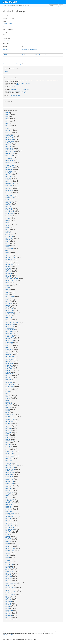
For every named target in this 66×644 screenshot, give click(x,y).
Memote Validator (27, 6)
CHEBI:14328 (13, 80)
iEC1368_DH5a (10, 265)
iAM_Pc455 (9, 275)
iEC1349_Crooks (7, 24)
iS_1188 (8, 199)
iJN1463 (8, 287)
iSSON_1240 (9, 210)
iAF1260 (8, 115)
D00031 (14, 86)
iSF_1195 (8, 125)
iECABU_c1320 (10, 141)
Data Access (19, 6)
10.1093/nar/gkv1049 (9, 635)
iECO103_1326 (10, 166)
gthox (7, 71)
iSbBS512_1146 (10, 201)
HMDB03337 (24, 93)
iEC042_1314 (9, 138)
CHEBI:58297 (49, 80)
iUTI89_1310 (9, 215)
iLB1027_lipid (9, 249)
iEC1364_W (9, 259)
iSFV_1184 (8, 206)
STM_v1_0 (8, 224)
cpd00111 (17, 88)
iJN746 (7, 127)
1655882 (23, 83)
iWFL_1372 (9, 217)
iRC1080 (8, 231)
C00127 (17, 85)
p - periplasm (6, 40)
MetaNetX (13, 96)
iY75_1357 (8, 233)
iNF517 (7, 243)
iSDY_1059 (9, 205)
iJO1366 (8, 113)
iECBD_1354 (9, 145)
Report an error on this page (13, 64)
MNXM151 (22, 82)
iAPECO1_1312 (10, 120)
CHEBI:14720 (20, 80)
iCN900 (8, 286)
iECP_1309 (9, 175)
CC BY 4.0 (18, 96)
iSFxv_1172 (9, 208)
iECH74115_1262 (10, 157)
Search (61, 6)
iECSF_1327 (9, 182)
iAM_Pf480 (8, 270)
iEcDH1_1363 (9, 148)
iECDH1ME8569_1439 (12, 150)
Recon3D (8, 250)
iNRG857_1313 (10, 198)
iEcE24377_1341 (10, 153)
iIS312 (7, 282)
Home (5, 6)
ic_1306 (8, 134)
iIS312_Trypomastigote (12, 279)
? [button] (23, 64)
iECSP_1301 (9, 185)
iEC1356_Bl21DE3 (11, 258)
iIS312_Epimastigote (11, 280)
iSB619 (7, 118)
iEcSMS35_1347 (10, 183)
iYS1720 (8, 289)
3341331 (28, 83)
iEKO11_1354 (9, 191)
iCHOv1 (8, 242)
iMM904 (8, 116)
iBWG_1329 (9, 131)
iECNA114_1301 (10, 164)
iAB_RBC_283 (9, 238)
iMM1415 (8, 228)
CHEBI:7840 (56, 80)
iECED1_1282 (9, 155)
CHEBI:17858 (27, 80)
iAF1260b (8, 240)
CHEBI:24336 (35, 80)
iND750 (8, 122)
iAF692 (7, 229)
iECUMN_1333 (10, 187)
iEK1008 (8, 252)
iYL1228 (8, 222)
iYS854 (7, 256)
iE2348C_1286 (10, 136)
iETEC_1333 (9, 192)
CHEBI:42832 (42, 80)
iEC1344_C (9, 266)
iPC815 (7, 123)
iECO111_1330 (10, 168)
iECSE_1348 (9, 180)
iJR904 (7, 220)
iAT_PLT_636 (9, 236)
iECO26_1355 (9, 169)
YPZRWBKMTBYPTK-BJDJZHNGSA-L (20, 90)
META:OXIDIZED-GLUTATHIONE (18, 91)
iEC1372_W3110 (10, 261)
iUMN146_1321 (10, 212)
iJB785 (7, 247)
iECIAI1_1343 (9, 161)
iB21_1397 (8, 132)
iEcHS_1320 (9, 159)
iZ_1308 (8, 219)
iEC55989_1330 (10, 139)
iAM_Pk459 (9, 277)
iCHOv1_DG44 (10, 254)
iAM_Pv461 (9, 272)
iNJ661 (7, 129)
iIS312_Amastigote (11, 284)
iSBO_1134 (9, 203)
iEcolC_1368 (9, 173)
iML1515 (8, 245)
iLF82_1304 (9, 196)
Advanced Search (12, 6)
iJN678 (7, 226)
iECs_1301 (8, 178)
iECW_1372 (9, 189)
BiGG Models (10, 2)
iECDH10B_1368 (10, 152)
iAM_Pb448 (9, 273)
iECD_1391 (9, 146)
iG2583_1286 (9, 194)
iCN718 (8, 263)
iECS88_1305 (9, 176)
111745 (18, 83)
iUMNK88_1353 (10, 213)
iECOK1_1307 (9, 171)
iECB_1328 (9, 143)
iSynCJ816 (8, 268)
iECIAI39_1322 (10, 162)
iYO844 (8, 400)
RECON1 (8, 235)
